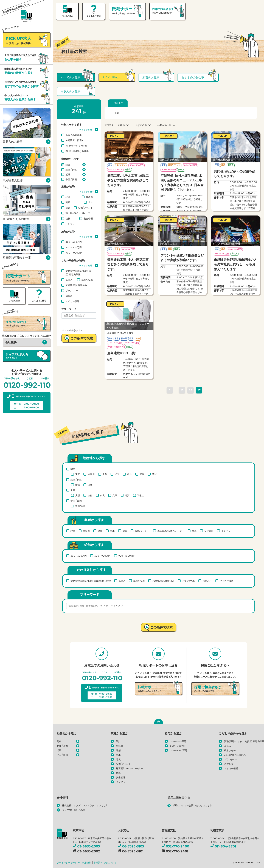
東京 (78, 474)
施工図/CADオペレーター (79, 213)
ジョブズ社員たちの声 (74, 810)
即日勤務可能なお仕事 (77, 151)
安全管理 (88, 219)
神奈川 (91, 474)
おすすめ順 (141, 125)
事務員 (89, 197)
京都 (90, 495)
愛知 (78, 485)
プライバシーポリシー (68, 863)
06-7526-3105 (131, 846)
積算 (68, 219)
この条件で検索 (82, 338)
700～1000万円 (74, 253)
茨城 (154, 474)
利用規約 (87, 863)
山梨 (90, 485)
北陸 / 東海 (71, 170)
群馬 (142, 474)
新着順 (121, 125)
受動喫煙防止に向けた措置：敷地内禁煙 (78, 272)
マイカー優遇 (72, 301)
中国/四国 (80, 506)
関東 (68, 165)
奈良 (102, 495)
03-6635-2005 (86, 846)
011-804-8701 (223, 846)
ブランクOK (72, 291)
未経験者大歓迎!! (74, 140)
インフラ (70, 224)
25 (182, 390)
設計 (68, 197)
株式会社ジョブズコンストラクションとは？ (85, 805)
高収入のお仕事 (74, 135)
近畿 (68, 174)
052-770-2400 (175, 846)
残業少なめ (87, 280)
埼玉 (117, 474)
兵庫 (115, 495)
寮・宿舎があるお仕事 (76, 146)
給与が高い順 (164, 125)
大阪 (78, 495)
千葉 (105, 474)
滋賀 (127, 495)
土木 (91, 202)
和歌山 (141, 495)
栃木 (130, 474)
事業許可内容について (105, 863)
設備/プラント (85, 208)
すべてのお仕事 (71, 77)
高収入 (69, 280)
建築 (68, 202)
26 (190, 390)
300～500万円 (74, 242)
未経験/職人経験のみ (76, 285)
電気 (68, 208)
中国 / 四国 (71, 179)
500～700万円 (74, 247)
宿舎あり (70, 296)
